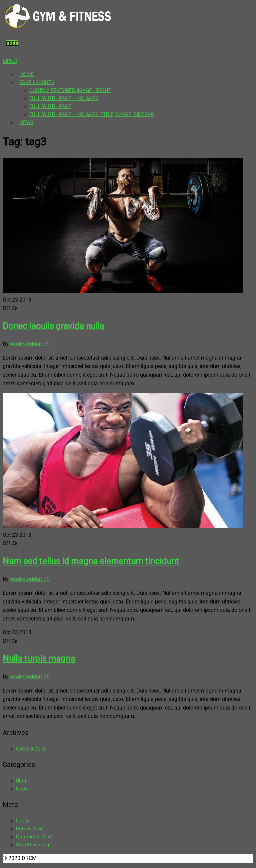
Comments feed (34, 837)
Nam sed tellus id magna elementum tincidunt (91, 561)
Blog (21, 781)
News (26, 122)
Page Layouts (37, 82)
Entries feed (29, 829)
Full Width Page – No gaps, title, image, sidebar (91, 114)
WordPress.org (32, 845)
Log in (23, 821)
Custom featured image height (70, 90)
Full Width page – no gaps (64, 98)
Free (12, 43)
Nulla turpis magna (39, 659)
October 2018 (31, 749)
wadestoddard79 (30, 344)
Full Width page (50, 106)
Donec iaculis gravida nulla (53, 326)
